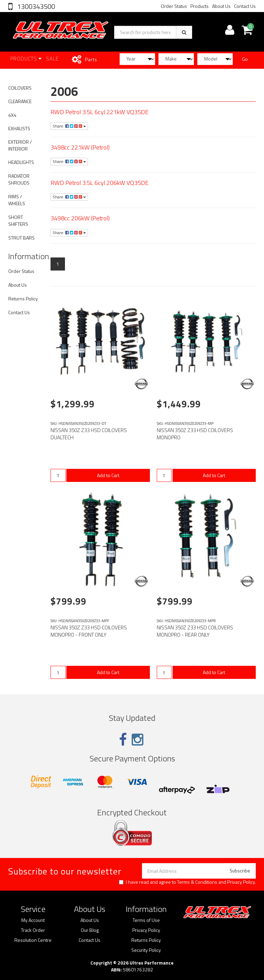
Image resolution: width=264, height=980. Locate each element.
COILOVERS (20, 88)
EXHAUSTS (19, 128)
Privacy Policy (241, 882)
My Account (33, 920)
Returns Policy (23, 299)
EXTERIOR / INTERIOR (20, 145)
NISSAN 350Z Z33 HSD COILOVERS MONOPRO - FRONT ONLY (89, 631)
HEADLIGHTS (21, 162)
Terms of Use (146, 920)
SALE (52, 59)
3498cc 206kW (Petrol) (80, 218)
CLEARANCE (20, 101)
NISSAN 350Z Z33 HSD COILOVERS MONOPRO (195, 434)
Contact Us (245, 6)
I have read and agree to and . (187, 882)
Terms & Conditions (197, 882)
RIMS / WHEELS (17, 200)
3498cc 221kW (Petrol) (80, 147)
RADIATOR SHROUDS (19, 179)
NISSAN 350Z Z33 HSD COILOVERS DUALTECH (89, 434)
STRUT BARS (21, 238)
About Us (221, 6)
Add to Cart (108, 475)
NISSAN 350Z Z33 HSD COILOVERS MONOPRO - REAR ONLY (195, 631)
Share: (69, 126)
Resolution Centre (33, 940)
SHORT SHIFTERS (18, 221)
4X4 (12, 115)
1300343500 (35, 6)
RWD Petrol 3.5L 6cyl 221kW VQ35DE (100, 112)
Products (200, 6)
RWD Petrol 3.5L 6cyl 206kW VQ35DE (100, 183)
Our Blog (90, 930)
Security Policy (146, 950)
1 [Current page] (58, 264)
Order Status (174, 6)
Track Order (33, 930)
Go (245, 59)
